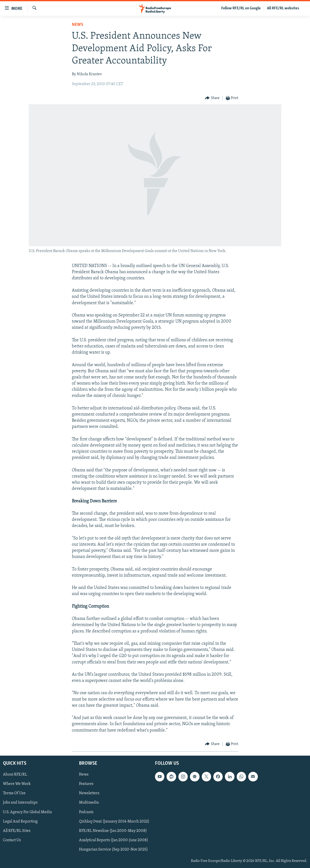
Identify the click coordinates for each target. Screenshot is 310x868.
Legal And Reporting (20, 821)
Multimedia (89, 803)
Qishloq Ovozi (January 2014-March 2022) (114, 821)
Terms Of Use (14, 793)
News (77, 25)
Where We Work (17, 784)
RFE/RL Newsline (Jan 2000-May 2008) (113, 831)
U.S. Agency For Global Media (27, 812)
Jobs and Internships (20, 803)
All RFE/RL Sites (17, 831)
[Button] (212, 98)
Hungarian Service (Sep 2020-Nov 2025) (113, 850)
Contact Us (12, 840)
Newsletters (89, 793)
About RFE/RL (15, 775)
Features (86, 784)
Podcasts (86, 812)
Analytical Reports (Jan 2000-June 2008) (114, 840)
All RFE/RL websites (283, 8)
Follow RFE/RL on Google (241, 8)
